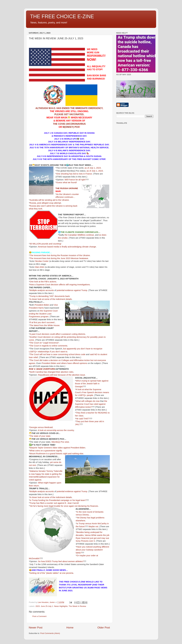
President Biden (42, 305)
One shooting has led (66, 174)
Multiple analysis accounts (42, 290)
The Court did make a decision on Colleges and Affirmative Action (60, 360)
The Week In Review (77, 606)
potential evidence (65, 290)
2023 (38, 606)
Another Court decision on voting (45, 337)
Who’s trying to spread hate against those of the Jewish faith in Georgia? (92, 384)
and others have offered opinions (72, 363)
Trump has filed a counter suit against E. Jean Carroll (54, 503)
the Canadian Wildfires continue (79, 235)
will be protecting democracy (74, 337)
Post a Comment (40, 616)
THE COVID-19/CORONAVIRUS (69, 124)
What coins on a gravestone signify (46, 451)
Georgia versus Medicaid (41, 427)
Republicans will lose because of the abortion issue (62, 375)
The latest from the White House (45, 325)
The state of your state (40, 436)
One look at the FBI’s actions (43, 282)
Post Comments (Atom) (50, 633)
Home (70, 628)
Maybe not (93, 526)
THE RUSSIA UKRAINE (67, 188)
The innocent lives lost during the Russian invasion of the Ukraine (60, 255)
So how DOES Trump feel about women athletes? (61, 561)
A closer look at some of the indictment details (51, 299)
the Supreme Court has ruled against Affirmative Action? (91, 404)
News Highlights (61, 606)
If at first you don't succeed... (43, 322)
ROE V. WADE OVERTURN (42, 369)
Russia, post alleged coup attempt (45, 203)
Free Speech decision (92, 392)
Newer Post (36, 628)
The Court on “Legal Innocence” (44, 343)
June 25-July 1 (47, 606)
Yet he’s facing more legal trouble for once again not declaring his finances (64, 506)
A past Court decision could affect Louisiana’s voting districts (57, 334)
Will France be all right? (75, 180)
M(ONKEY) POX (71, 127)
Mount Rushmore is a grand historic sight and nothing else (56, 454)
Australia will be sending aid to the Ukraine (49, 200)
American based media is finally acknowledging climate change (67, 247)
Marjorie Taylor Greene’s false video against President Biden (57, 448)
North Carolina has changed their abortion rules (51, 372)
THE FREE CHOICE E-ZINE (62, 16)
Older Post (104, 628)
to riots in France (84, 174)
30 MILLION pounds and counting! (45, 244)
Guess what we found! (67, 182)
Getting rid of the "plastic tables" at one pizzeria (51, 573)
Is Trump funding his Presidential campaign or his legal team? (58, 500)
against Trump (81, 290)
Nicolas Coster (42, 261)
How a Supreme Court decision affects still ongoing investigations (60, 285)
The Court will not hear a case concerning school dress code (57, 354)
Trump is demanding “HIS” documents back (50, 296)
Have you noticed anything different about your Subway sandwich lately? (92, 550)
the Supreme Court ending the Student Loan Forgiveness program (43, 314)
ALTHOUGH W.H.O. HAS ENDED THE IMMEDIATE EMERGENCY (69, 108)
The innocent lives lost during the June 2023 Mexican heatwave (59, 258)
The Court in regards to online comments (48, 346)
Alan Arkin (40, 267)
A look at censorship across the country (56, 430)
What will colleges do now (88, 401)
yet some (54, 462)
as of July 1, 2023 (93, 168)
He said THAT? (83, 419)
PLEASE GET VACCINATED (69, 114)
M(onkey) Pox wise (60, 442)
